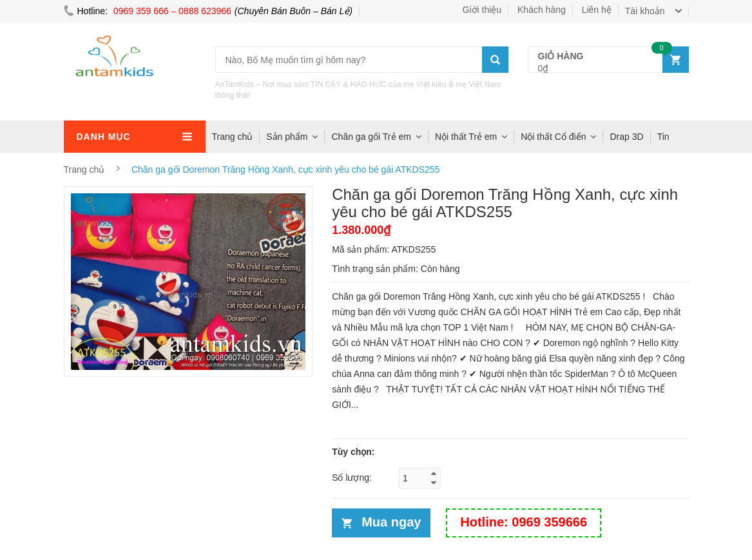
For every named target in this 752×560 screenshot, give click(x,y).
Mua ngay (391, 522)
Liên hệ (597, 10)
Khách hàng (542, 10)
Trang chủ (233, 137)
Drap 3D (626, 137)
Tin (663, 137)
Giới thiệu (482, 10)
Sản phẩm (287, 137)
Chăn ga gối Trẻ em (371, 137)
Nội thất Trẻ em (466, 137)
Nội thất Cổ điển (553, 137)
